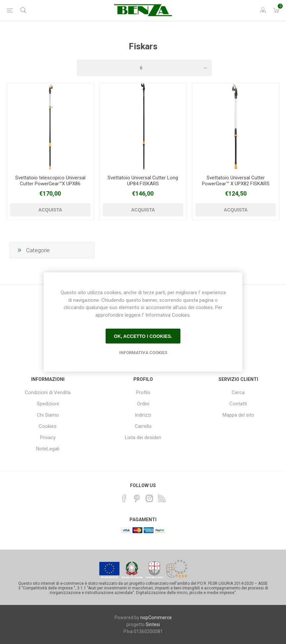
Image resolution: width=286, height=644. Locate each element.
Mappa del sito (238, 415)
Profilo (143, 392)
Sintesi (153, 624)
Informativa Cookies (143, 353)
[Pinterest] (137, 498)
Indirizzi (143, 415)
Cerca (238, 392)
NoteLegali (48, 449)
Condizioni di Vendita (48, 392)
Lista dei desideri (143, 437)
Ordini (143, 404)
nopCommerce (156, 618)
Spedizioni (48, 404)
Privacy (48, 437)
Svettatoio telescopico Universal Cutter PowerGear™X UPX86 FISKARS (50, 184)
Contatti (238, 404)
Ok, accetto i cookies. (143, 336)
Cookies (48, 426)
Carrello (143, 426)
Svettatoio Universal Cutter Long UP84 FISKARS (143, 181)
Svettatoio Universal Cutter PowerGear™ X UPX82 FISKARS (236, 181)
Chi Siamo (48, 415)
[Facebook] (124, 498)
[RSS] (162, 498)
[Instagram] (149, 498)
